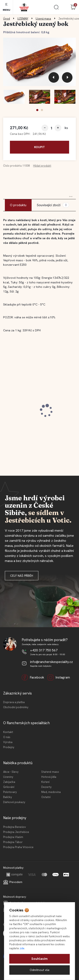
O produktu (18, 205)
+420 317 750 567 (44, 650)
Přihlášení (65, 7)
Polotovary (10, 792)
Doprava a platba (14, 702)
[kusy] (51, 128)
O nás (7, 737)
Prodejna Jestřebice (16, 832)
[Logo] (24, 7)
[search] (56, 9)
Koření (45, 782)
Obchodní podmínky (16, 707)
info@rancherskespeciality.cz (52, 662)
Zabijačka (9, 782)
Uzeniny (8, 777)
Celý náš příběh (22, 576)
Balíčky (8, 797)
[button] (37, 110)
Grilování (9, 787)
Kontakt (8, 732)
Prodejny (9, 747)
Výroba (8, 742)
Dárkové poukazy (14, 802)
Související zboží (53, 205)
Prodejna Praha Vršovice (18, 847)
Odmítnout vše (40, 970)
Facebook (33, 677)
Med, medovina (51, 792)
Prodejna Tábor (13, 842)
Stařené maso (50, 772)
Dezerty (46, 787)
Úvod (7, 19)
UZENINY (23, 19)
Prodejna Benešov (15, 827)
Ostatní (46, 797)
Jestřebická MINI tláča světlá (31, 411)
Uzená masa (43, 19)
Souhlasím (39, 959)
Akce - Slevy (11, 772)
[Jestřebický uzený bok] (39, 62)
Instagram (59, 677)
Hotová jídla (49, 777)
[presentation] (54, 77)
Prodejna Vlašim (13, 837)
